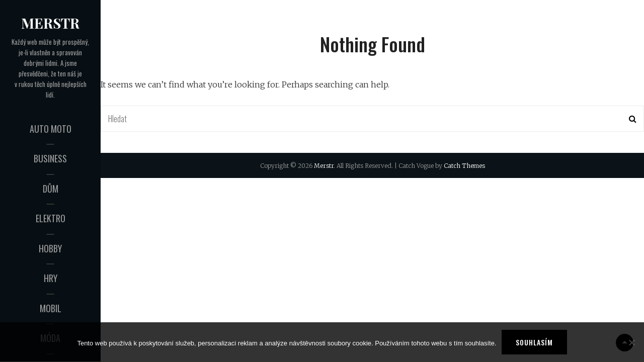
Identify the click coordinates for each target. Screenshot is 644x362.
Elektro (51, 218)
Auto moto (51, 129)
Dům (51, 189)
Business (50, 158)
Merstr (50, 23)
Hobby (50, 248)
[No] (631, 342)
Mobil (51, 308)
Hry (51, 278)
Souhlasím (534, 342)
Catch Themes (464, 166)
